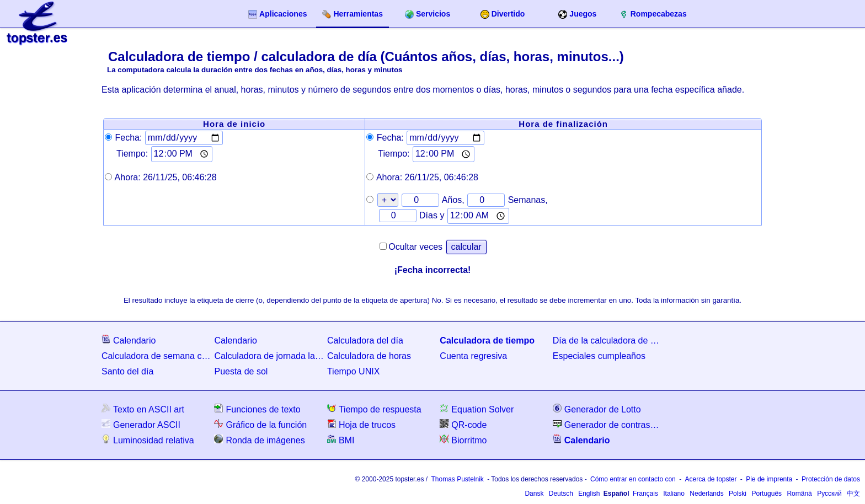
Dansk (534, 494)
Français (645, 494)
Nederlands (706, 494)
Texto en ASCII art (143, 409)
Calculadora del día (365, 341)
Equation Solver (477, 409)
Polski (738, 494)
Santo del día (127, 371)
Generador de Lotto (597, 409)
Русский (829, 494)
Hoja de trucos (361, 424)
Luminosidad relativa (148, 440)
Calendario (129, 340)
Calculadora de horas (369, 356)
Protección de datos (831, 479)
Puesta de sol (241, 371)
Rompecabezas (653, 14)
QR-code (463, 424)
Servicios (428, 14)
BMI (341, 440)
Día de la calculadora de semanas (608, 341)
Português (767, 494)
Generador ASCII (141, 424)
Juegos (577, 14)
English (589, 494)
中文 (853, 494)
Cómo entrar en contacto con (633, 479)
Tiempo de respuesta (374, 409)
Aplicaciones (277, 14)
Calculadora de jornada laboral (269, 356)
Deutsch (561, 494)
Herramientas (353, 14)
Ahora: (166, 177)
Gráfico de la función (260, 424)
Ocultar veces (415, 247)
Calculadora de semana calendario (157, 356)
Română (799, 494)
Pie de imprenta (769, 479)
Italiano (674, 494)
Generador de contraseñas (608, 424)
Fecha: (128, 138)
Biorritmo (463, 440)
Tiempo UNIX (353, 371)
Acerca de (711, 479)
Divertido (503, 14)
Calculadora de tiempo (487, 341)
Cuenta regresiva (473, 356)
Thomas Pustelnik (457, 479)
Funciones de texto (257, 409)
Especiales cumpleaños (599, 356)
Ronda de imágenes (259, 440)
